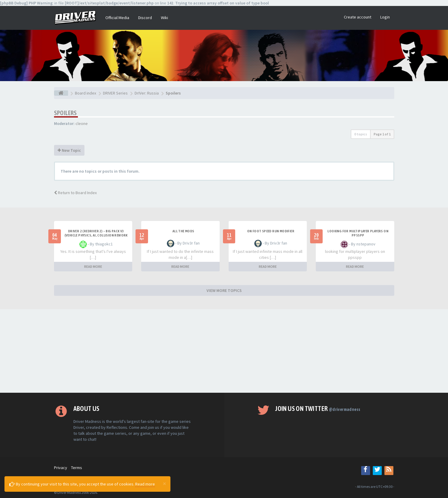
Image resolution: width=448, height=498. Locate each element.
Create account (358, 17)
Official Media (117, 18)
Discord (145, 18)
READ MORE (93, 266)
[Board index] (61, 93)
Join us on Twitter (318, 409)
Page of (382, 134)
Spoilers (66, 113)
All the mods (183, 231)
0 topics (361, 134)
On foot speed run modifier (271, 231)
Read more (145, 484)
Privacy (61, 468)
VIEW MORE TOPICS (224, 290)
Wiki (164, 18)
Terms (77, 468)
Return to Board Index (75, 193)
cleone (82, 123)
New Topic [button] (69, 150)
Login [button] (385, 17)
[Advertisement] (224, 351)
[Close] (164, 483)
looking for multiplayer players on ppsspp (358, 233)
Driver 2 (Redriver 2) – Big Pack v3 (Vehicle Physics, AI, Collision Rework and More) (96, 235)
